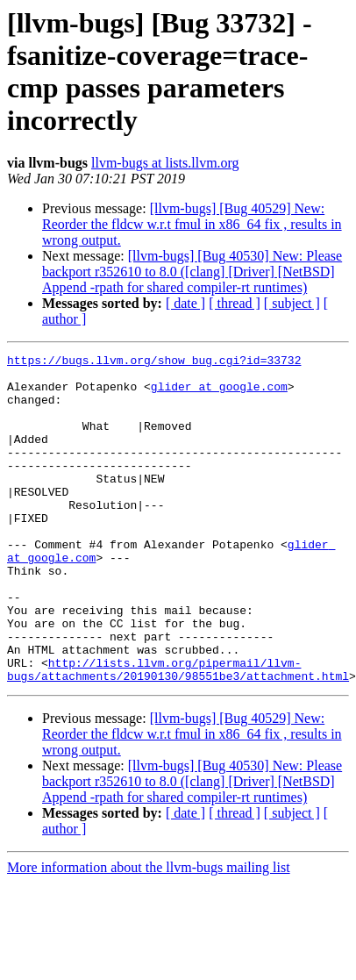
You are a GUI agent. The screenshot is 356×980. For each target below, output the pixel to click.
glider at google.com (219, 394)
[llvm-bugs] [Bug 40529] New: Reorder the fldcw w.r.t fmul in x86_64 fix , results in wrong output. (192, 224)
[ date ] (185, 303)
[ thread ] (235, 303)
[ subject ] (292, 303)
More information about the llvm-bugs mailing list (149, 933)
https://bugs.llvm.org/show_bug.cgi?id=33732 (154, 362)
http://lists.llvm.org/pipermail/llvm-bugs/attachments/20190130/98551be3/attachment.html (178, 733)
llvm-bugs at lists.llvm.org (165, 163)
